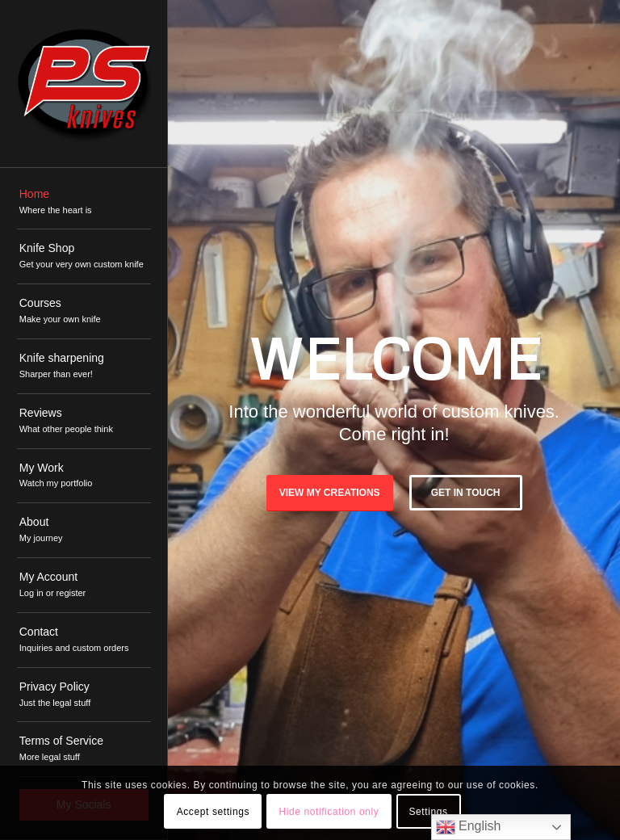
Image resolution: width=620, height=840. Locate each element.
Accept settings (213, 812)
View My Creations (330, 493)
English (469, 827)
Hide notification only (329, 812)
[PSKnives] (84, 84)
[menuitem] (84, 203)
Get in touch (466, 493)
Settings (428, 812)
